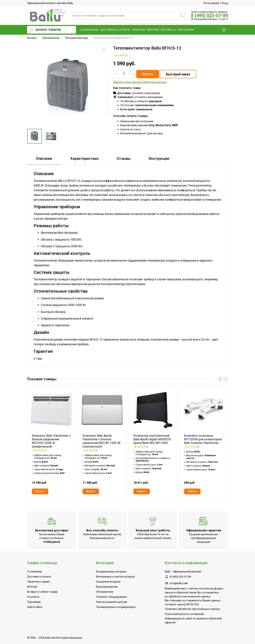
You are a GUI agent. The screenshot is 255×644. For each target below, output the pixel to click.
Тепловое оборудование (111, 597)
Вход (225, 3)
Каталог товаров (52, 30)
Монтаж (32, 587)
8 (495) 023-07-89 (209, 16)
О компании (34, 572)
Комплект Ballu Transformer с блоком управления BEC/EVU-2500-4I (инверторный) (51, 441)
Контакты (33, 597)
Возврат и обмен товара (42, 592)
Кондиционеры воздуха (111, 572)
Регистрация (211, 3)
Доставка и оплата (39, 577)
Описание (44, 159)
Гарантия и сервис (39, 582)
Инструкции (159, 159)
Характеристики (84, 159)
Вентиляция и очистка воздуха (115, 577)
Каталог (32, 38)
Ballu (167, 572)
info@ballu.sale (179, 583)
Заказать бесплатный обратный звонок (140, 82)
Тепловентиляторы (76, 38)
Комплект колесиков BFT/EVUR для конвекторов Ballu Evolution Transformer (203, 439)
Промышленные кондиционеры (116, 607)
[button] (224, 30)
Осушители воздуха (108, 582)
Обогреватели (51, 38)
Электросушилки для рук (112, 602)
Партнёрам (34, 602)
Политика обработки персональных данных (192, 609)
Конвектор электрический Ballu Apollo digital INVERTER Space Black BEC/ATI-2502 (152, 439)
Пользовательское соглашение (184, 614)
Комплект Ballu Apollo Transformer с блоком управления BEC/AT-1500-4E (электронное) (102, 441)
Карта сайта (35, 607)
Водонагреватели (107, 587)
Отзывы (124, 159)
